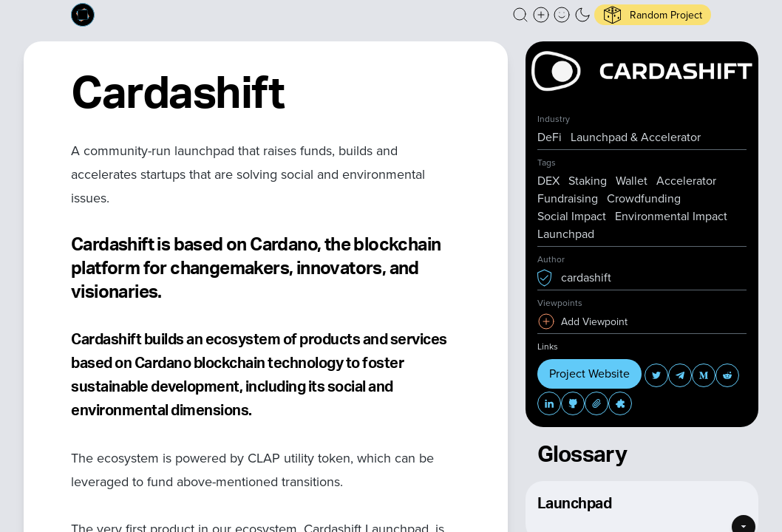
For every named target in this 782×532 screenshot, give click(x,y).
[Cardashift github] (573, 403)
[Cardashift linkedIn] (549, 403)
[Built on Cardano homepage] (83, 15)
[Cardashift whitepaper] (596, 403)
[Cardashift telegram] (680, 375)
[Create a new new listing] (541, 15)
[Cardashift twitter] (656, 375)
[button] (520, 15)
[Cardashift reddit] (727, 375)
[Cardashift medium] (704, 375)
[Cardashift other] (620, 403)
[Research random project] (653, 15)
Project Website (589, 374)
